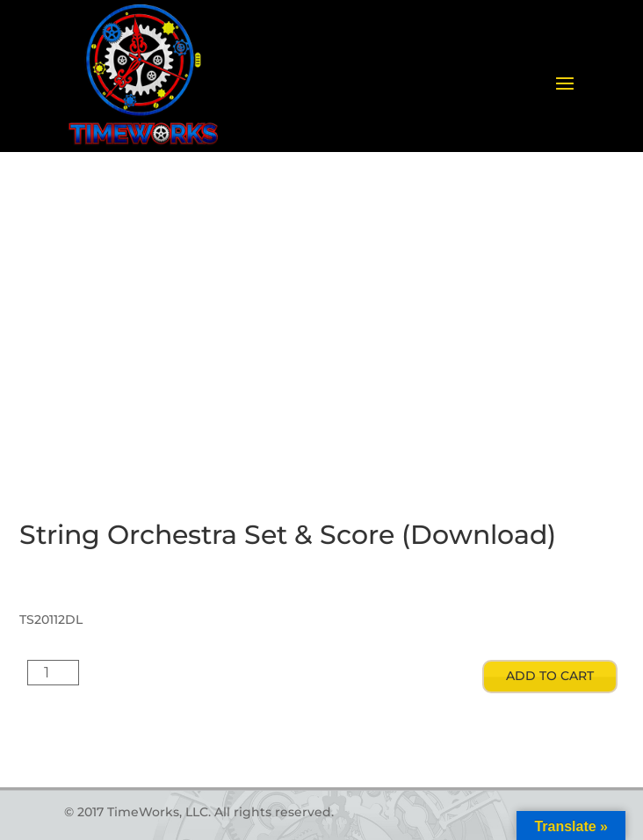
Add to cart (550, 676)
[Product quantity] (54, 673)
